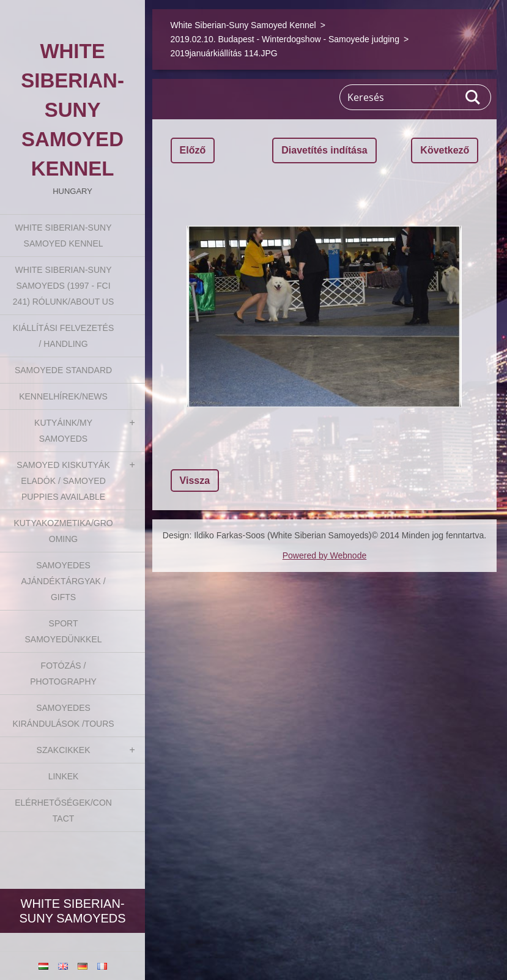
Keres (473, 97)
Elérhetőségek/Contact (63, 811)
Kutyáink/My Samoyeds (63, 431)
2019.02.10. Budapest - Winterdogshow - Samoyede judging (285, 39)
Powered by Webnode (325, 555)
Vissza (195, 481)
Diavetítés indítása (324, 150)
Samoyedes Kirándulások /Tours (63, 716)
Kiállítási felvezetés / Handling (63, 336)
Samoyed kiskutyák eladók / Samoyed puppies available (63, 481)
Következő (445, 150)
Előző (193, 150)
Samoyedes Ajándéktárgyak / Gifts (63, 581)
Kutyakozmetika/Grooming (63, 531)
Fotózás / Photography (63, 674)
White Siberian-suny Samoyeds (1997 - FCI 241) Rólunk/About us (63, 286)
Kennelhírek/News (63, 396)
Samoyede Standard (63, 370)
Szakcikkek (64, 750)
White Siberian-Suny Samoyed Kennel (64, 236)
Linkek (64, 776)
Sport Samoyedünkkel (64, 631)
